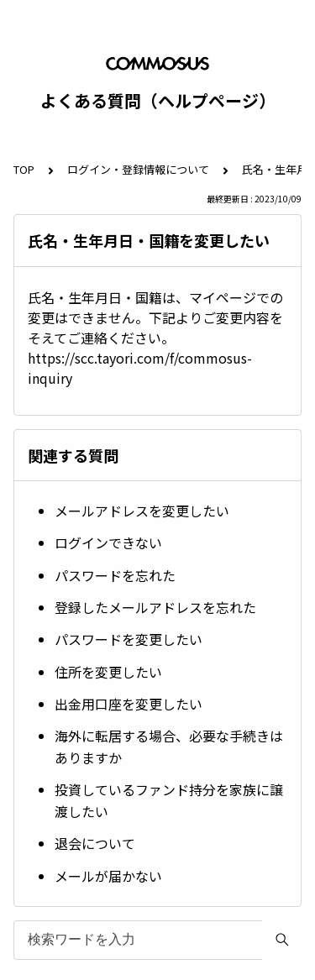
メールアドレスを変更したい (142, 511)
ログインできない (108, 542)
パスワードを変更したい (129, 639)
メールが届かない (108, 876)
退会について (95, 843)
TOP (24, 169)
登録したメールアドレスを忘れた (155, 607)
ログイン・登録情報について (138, 169)
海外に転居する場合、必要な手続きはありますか (169, 747)
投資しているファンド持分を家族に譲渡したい (169, 800)
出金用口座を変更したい (129, 704)
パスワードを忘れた (115, 575)
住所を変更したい (108, 672)
